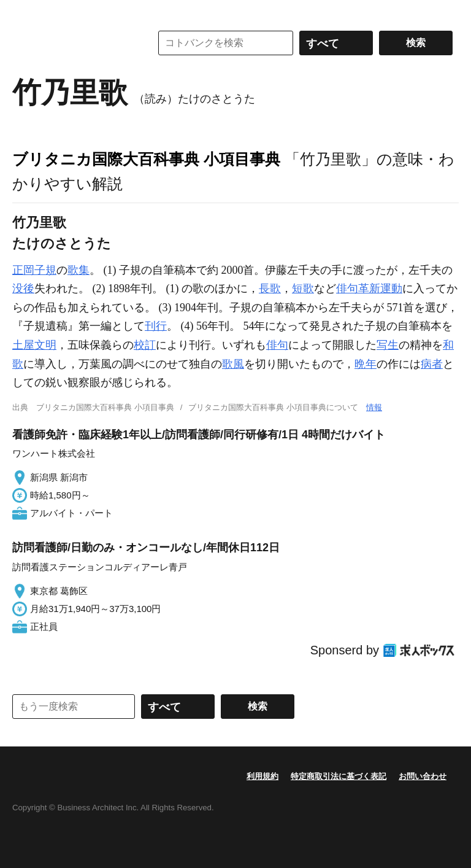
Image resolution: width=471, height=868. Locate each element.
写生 (388, 345)
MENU (25, 12)
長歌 (270, 289)
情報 (374, 407)
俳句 (277, 345)
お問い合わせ (423, 776)
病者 (432, 364)
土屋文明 (34, 345)
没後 (23, 289)
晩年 (366, 364)
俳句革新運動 (369, 289)
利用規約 (262, 776)
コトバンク (73, 43)
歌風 (233, 364)
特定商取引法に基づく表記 (339, 776)
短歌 (303, 289)
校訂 (145, 345)
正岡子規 (34, 270)
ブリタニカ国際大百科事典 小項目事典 (146, 159)
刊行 (156, 326)
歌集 (78, 270)
